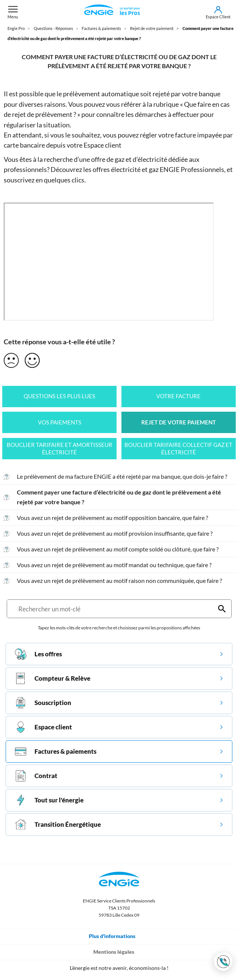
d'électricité (150, 159)
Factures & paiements (56, 751)
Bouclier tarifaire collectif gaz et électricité (178, 449)
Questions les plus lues (59, 396)
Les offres (38, 654)
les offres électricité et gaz (121, 169)
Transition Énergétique (58, 825)
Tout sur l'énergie (49, 800)
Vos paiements (60, 422)
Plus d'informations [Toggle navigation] (117, 936)
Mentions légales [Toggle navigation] (119, 952)
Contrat (36, 776)
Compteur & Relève (53, 678)
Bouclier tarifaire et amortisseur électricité (60, 449)
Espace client (103, 145)
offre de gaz (108, 159)
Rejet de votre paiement (179, 422)
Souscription (43, 703)
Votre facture (178, 396)
